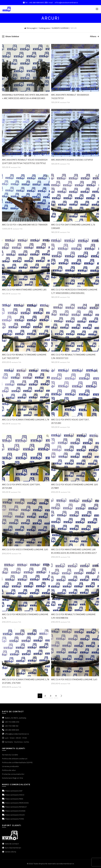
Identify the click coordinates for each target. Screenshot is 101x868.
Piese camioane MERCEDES (17, 803)
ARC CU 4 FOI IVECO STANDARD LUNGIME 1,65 (74, 679)
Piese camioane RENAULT (16, 807)
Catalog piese (44, 28)
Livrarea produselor (11, 766)
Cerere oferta (10, 852)
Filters (93, 36)
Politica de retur (9, 770)
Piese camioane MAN (14, 799)
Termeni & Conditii (10, 755)
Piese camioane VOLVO (15, 815)
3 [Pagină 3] (51, 696)
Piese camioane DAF (14, 791)
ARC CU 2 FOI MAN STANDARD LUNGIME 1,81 (24, 290)
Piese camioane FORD (14, 819)
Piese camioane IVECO (14, 795)
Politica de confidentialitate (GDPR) (17, 763)
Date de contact (12, 844)
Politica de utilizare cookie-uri (15, 759)
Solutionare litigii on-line (12, 778)
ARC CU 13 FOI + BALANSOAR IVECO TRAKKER (25, 225)
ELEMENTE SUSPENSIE (60, 28)
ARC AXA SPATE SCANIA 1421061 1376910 (72, 160)
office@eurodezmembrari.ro (66, 3)
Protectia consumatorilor (13, 774)
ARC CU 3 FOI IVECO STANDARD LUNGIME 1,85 (25, 549)
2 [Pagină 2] (45, 696)
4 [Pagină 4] (56, 696)
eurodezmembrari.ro (65, 864)
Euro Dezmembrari (13, 848)
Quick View (47, 46)
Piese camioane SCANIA (15, 811)
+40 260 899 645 (36, 3)
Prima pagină (32, 28)
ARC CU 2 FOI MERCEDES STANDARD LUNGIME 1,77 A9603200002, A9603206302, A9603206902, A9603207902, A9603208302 (74, 293)
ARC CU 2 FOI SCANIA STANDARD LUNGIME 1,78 (26, 420)
